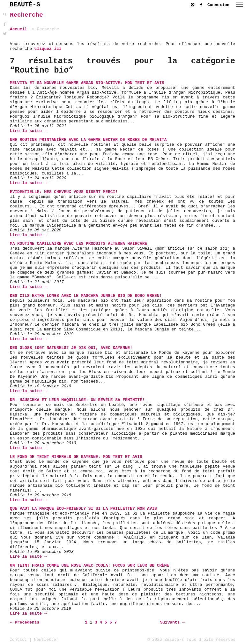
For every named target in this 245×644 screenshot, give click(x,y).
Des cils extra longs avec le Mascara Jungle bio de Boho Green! (86, 296)
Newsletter (46, 640)
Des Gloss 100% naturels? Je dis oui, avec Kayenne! (71, 348)
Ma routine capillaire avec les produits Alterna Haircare (78, 244)
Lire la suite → (28, 131)
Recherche (26, 15)
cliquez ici (48, 49)
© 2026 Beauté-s (166, 640)
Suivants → (172, 622)
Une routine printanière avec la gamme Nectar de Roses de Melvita (88, 140)
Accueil (19, 29)
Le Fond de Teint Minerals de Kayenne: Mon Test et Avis (76, 457)
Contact (18, 640)
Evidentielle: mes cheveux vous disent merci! (64, 192)
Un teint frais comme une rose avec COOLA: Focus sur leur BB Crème (89, 566)
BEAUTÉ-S (25, 5)
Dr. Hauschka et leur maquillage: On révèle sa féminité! (77, 400)
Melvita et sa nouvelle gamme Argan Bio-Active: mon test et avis (87, 83)
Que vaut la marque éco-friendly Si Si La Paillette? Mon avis (83, 509)
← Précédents (25, 622)
